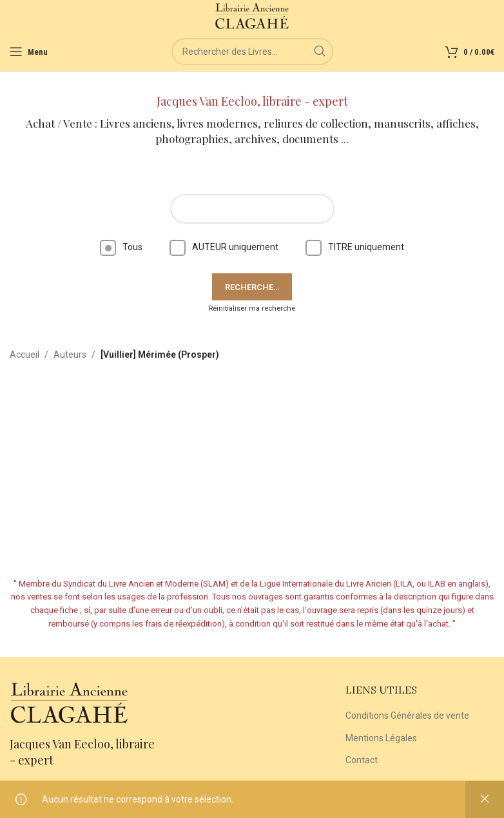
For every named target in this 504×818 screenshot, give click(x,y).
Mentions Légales (381, 738)
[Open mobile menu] (29, 52)
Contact (362, 760)
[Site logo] (252, 15)
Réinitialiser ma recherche (252, 308)
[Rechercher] (252, 52)
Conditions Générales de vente (407, 716)
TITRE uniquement (355, 247)
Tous (121, 247)
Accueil (24, 355)
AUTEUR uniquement (224, 247)
